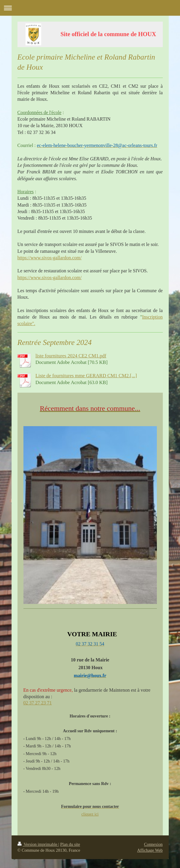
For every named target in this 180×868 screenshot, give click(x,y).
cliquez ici (90, 814)
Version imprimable (38, 844)
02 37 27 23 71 (38, 703)
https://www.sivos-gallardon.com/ (50, 258)
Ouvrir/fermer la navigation (90, 8)
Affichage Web (150, 850)
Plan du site (70, 844)
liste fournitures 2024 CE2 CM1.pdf (71, 356)
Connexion (153, 844)
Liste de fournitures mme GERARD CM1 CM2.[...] (86, 376)
